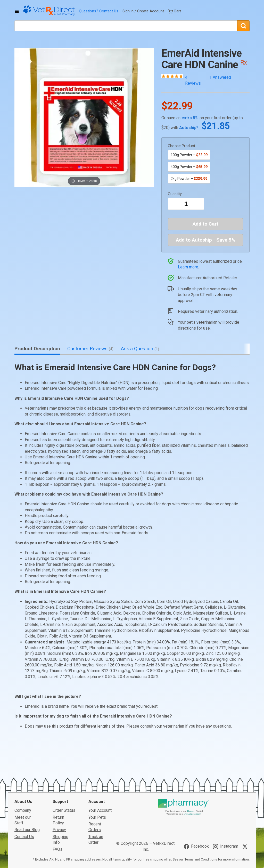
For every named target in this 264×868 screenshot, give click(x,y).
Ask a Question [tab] (140, 349)
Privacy (59, 792)
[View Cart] (175, 11)
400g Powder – (189, 167)
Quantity (175, 194)
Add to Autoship (206, 240)
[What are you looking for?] (126, 26)
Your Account (100, 772)
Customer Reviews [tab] (90, 349)
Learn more (188, 267)
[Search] (243, 26)
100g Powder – (189, 155)
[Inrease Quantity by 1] (198, 204)
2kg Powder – (189, 179)
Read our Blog (27, 792)
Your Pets (97, 779)
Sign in (128, 11)
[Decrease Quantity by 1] (174, 204)
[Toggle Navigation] (17, 11)
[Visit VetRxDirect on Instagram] (226, 809)
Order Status (64, 772)
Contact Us (109, 11)
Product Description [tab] (37, 349)
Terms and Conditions (201, 821)
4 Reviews (193, 80)
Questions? (89, 11)
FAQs (57, 811)
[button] (84, 117)
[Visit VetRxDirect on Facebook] (196, 809)
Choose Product (181, 146)
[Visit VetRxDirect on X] (246, 809)
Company (23, 772)
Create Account (151, 11)
